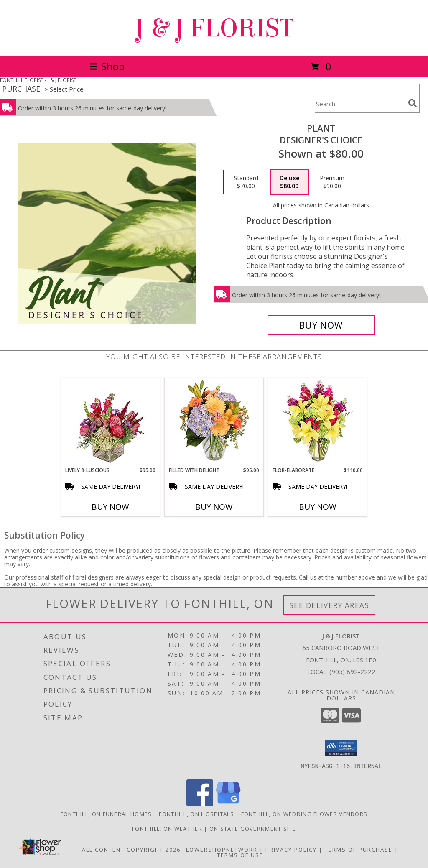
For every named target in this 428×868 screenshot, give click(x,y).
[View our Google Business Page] (228, 804)
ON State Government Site (253, 829)
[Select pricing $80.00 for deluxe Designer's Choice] (289, 182)
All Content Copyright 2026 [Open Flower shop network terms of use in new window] (131, 850)
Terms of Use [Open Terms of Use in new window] (240, 855)
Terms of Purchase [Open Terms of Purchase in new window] (359, 850)
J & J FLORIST (214, 28)
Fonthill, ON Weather (167, 829)
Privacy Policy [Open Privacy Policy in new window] (291, 850)
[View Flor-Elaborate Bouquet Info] (318, 423)
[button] (341, 748)
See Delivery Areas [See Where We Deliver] (330, 605)
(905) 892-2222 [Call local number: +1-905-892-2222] (352, 671)
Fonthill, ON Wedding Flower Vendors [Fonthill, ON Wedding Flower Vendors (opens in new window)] (304, 814)
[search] (413, 103)
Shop (107, 66)
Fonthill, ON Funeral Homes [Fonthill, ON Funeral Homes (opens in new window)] (106, 814)
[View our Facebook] (200, 804)
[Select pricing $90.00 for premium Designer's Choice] (332, 182)
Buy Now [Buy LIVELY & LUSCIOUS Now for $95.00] (110, 507)
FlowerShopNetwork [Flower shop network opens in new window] (220, 850)
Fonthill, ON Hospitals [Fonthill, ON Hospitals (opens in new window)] (196, 814)
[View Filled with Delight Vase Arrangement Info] (214, 423)
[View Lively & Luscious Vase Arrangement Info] (111, 423)
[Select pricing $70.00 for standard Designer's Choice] (246, 182)
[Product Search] (360, 103)
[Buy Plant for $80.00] (321, 325)
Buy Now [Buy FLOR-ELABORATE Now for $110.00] (318, 507)
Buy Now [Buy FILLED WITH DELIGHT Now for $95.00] (214, 507)
